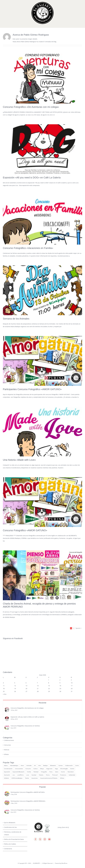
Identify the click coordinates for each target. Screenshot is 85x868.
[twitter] (40, 815)
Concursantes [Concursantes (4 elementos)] (19, 745)
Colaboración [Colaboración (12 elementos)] (69, 742)
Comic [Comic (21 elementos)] (77, 742)
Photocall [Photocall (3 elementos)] (55, 751)
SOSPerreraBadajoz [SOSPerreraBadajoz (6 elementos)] (17, 754)
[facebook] (36, 815)
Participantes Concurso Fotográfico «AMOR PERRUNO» (28, 777)
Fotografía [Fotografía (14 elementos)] (44, 748)
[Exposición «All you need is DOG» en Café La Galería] (7, 693)
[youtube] (49, 815)
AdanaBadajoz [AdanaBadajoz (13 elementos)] (14, 742)
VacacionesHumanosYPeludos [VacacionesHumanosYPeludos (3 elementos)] (49, 754)
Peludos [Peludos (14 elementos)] (41, 751)
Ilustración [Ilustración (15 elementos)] (7, 751)
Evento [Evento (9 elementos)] (72, 745)
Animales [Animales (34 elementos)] (29, 742)
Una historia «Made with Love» (19, 460)
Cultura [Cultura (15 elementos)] (35, 745)
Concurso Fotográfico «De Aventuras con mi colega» (31, 107)
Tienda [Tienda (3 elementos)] (27, 754)
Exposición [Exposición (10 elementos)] (7, 748)
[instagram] (45, 815)
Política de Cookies (10, 820)
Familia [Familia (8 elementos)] (29, 748)
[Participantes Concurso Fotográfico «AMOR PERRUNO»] (7, 777)
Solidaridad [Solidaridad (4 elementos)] (72, 751)
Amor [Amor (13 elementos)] (22, 742)
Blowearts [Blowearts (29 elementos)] (53, 742)
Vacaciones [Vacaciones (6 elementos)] (34, 754)
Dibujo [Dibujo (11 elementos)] (42, 745)
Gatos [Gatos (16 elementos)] (57, 748)
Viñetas (6, 730)
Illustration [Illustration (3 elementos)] (71, 748)
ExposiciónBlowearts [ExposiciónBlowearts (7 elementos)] (18, 748)
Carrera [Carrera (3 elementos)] (61, 742)
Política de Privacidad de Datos (14, 815)
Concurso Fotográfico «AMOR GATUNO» (25, 530)
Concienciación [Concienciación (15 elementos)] (8, 745)
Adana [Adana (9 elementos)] (6, 742)
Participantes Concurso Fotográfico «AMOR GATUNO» (32, 389)
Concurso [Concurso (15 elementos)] (28, 745)
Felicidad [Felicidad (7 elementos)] (36, 748)
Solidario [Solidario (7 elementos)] (6, 754)
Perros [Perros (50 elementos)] (48, 751)
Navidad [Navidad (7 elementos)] (34, 751)
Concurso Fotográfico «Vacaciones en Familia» (28, 248)
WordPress (64, 839)
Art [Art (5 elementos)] (35, 742)
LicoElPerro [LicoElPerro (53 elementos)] (21, 751)
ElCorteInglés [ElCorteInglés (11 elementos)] (64, 745)
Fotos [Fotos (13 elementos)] (51, 748)
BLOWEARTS (37, 839)
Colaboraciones (9, 716)
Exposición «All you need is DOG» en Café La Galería (32, 178)
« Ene (5, 670)
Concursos (7, 721)
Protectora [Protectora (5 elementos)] (63, 751)
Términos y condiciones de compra (13, 809)
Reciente (42, 679)
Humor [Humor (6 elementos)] (63, 748)
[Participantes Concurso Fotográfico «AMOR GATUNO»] (7, 769)
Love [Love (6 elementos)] (28, 751)
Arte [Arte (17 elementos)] (40, 742)
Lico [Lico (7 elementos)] (14, 751)
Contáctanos (8, 825)
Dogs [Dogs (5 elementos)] (56, 745)
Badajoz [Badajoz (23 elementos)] (45, 742)
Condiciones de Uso (10, 803)
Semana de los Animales (16, 319)
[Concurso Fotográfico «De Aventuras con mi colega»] (7, 684)
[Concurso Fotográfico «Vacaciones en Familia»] (7, 702)
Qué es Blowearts (10, 799)
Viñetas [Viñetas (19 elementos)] (62, 754)
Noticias (7, 726)
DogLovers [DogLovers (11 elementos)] (49, 745)
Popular (42, 763)
